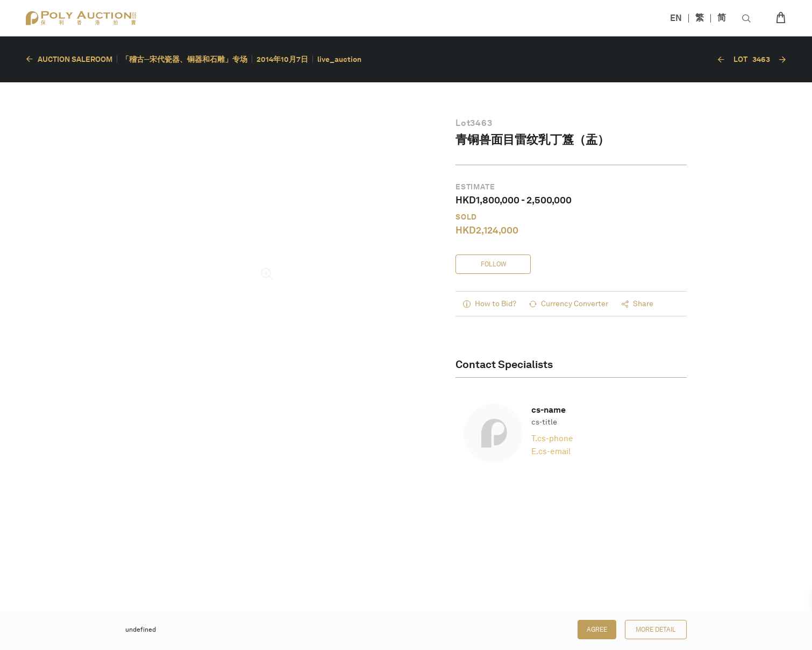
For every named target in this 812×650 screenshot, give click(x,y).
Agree (597, 630)
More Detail (656, 630)
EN (676, 18)
